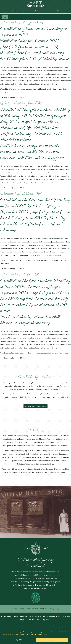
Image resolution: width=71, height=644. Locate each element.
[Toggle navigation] (5, 17)
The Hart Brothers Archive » (35, 406)
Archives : (22, 609)
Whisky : (15, 609)
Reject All (19, 640)
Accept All (52, 640)
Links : (29, 609)
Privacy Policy (54, 609)
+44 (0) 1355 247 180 (27, 620)
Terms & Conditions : (40, 609)
